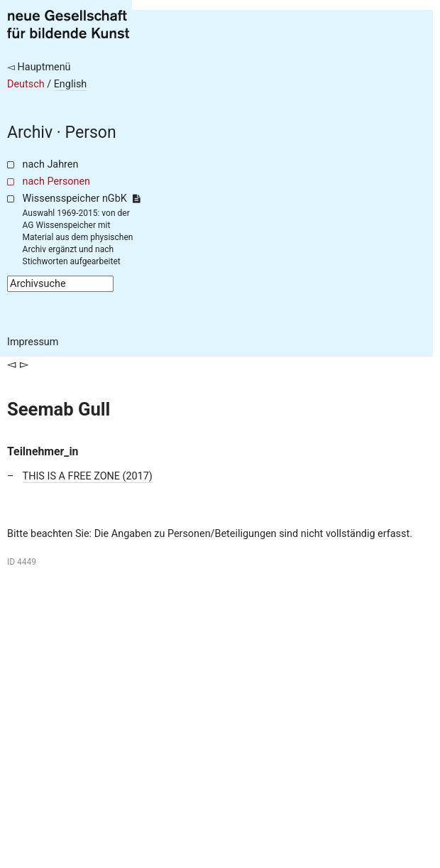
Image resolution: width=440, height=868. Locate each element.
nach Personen (56, 181)
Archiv (30, 132)
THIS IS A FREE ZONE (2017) (88, 476)
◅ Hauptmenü (39, 67)
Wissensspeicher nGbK (81, 199)
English (71, 84)
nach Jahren (51, 164)
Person (91, 132)
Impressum (33, 342)
